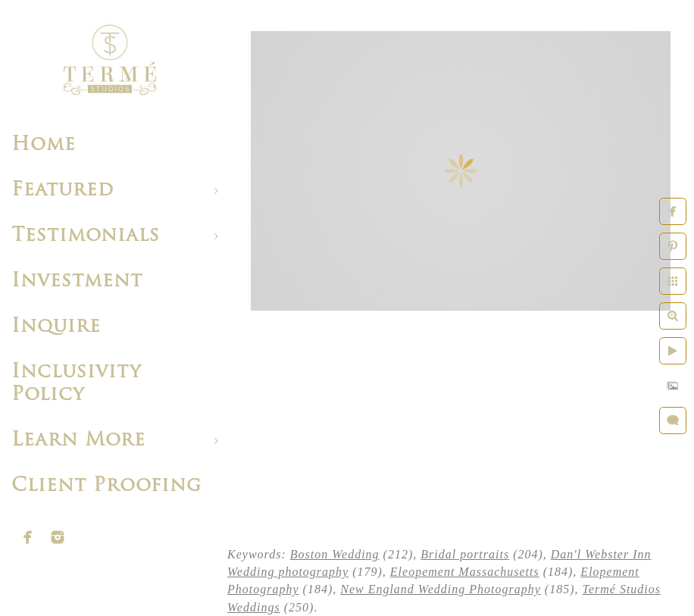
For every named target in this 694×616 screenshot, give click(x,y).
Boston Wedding (335, 554)
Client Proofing (106, 486)
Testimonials (86, 236)
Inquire (56, 327)
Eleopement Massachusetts (465, 572)
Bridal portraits (465, 554)
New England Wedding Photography (441, 589)
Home (44, 145)
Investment (77, 281)
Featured (63, 191)
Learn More (78, 441)
